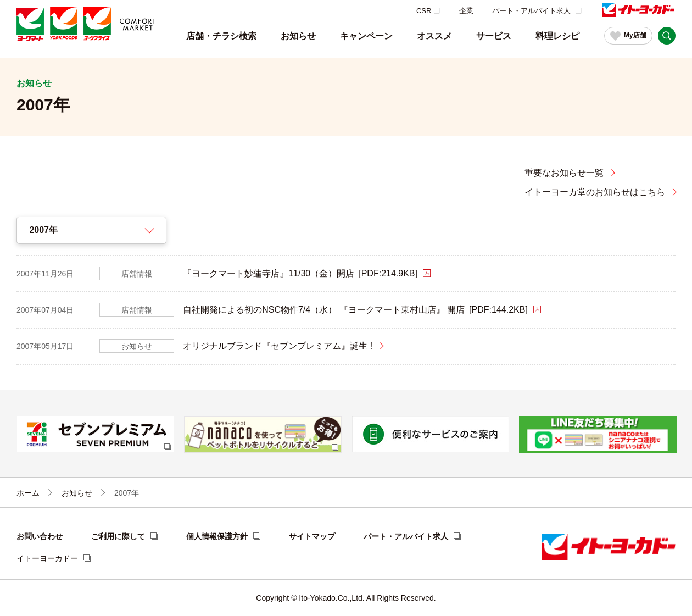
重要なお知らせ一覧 (564, 173)
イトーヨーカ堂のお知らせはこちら (595, 192)
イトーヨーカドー (47, 558)
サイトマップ (312, 536)
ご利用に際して (118, 536)
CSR (424, 11)
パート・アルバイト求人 (532, 11)
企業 (466, 11)
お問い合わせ (40, 536)
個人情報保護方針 (217, 536)
